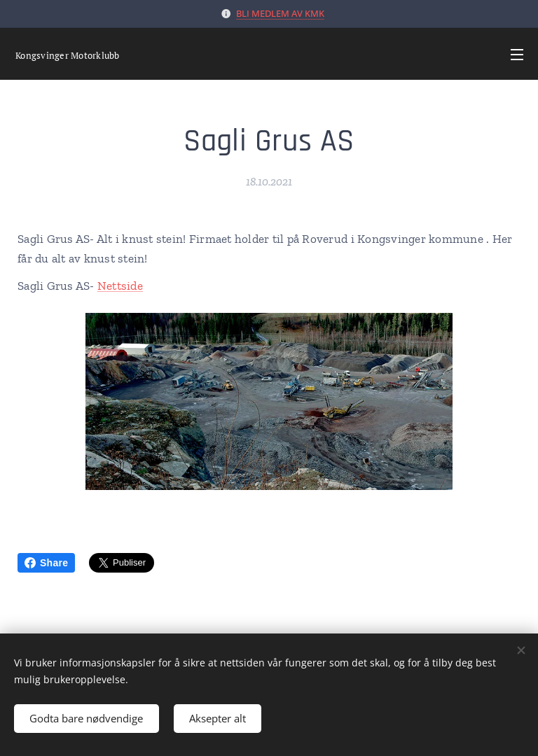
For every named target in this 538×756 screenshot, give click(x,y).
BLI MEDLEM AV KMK (280, 13)
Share (46, 563)
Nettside (120, 286)
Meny (517, 55)
